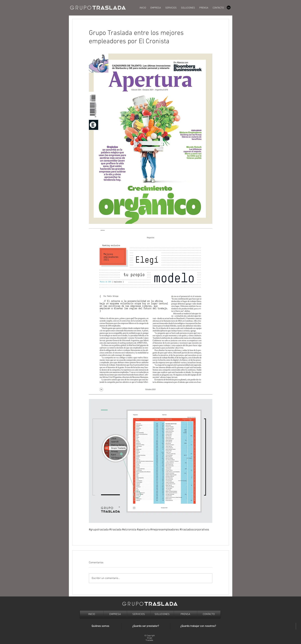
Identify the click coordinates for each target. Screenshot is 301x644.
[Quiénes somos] (100, 626)
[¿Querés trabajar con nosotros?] (198, 626)
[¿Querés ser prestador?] (146, 626)
